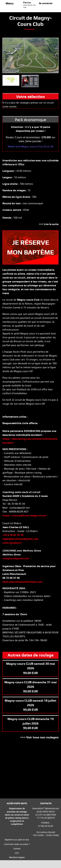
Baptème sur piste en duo (17, 840)
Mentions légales (17, 857)
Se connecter (46, 3)
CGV (17, 853)
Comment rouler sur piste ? (17, 844)
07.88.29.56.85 (46, 826)
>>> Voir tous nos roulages (39, 737)
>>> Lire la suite (49, 224)
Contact (17, 849)
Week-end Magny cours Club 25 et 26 (30, 146)
